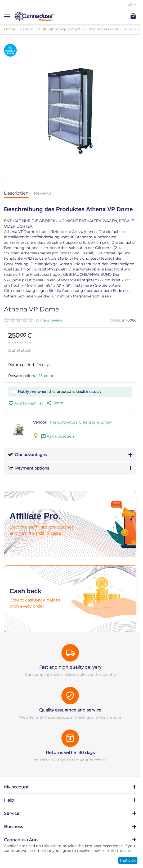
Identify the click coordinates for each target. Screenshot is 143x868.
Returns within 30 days (70, 753)
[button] (54, 403)
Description (16, 193)
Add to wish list (26, 403)
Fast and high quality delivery (70, 667)
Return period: (21, 365)
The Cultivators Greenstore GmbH (81, 422)
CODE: (115, 320)
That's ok (128, 860)
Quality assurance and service (70, 710)
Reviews (43, 193)
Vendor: (40, 422)
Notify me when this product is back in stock (59, 392)
